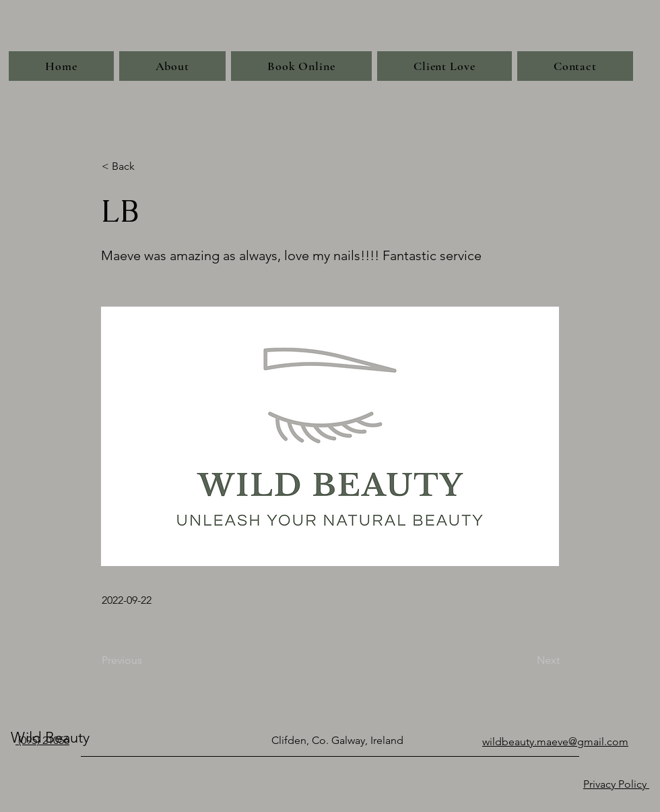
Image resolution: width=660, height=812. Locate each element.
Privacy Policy (616, 784)
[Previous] (146, 660)
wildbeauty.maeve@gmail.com (555, 742)
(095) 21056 (42, 740)
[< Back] (146, 166)
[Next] (526, 660)
